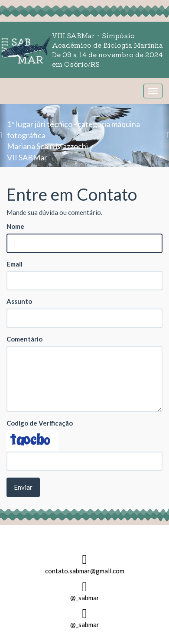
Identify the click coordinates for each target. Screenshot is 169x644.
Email (15, 264)
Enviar (23, 487)
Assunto (19, 301)
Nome (15, 226)
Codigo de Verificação (40, 423)
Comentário (24, 339)
